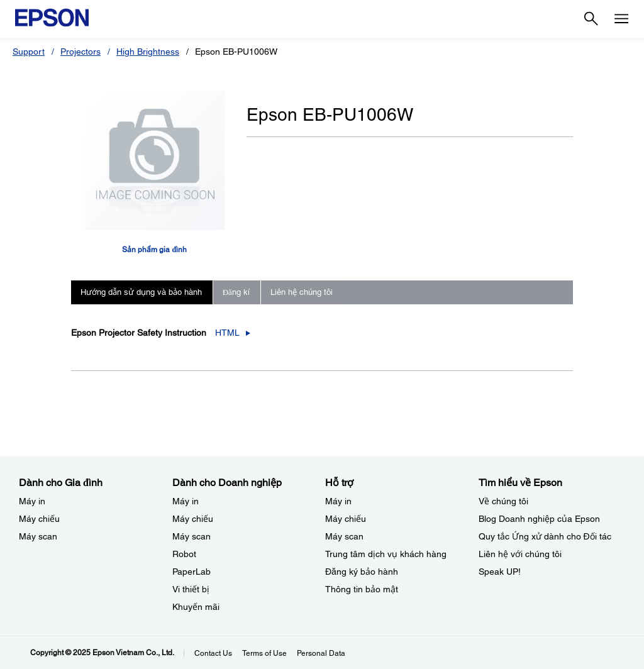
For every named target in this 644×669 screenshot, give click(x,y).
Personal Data (321, 653)
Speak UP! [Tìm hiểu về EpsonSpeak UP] (500, 572)
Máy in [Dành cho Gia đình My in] (32, 501)
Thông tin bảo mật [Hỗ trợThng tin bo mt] (362, 589)
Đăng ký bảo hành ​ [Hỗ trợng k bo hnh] (363, 572)
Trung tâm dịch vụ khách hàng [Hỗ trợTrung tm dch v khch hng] (386, 554)
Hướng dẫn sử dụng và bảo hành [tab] (141, 292)
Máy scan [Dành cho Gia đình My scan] (38, 536)
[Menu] (621, 19)
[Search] (591, 19)
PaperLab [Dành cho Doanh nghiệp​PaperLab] (192, 572)
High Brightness (148, 52)
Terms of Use (264, 653)
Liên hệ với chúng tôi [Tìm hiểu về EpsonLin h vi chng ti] (520, 554)
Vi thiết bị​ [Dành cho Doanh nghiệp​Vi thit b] (191, 589)
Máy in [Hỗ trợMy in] (338, 501)
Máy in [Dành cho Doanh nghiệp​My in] (186, 501)
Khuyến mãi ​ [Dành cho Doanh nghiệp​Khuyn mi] (197, 607)
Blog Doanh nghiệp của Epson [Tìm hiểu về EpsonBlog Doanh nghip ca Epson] (539, 519)
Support (29, 52)
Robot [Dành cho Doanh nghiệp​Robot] (184, 554)
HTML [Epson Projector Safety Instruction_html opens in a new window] (227, 333)
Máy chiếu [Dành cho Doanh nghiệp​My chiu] (193, 519)
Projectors (80, 52)
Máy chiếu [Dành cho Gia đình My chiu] (39, 519)
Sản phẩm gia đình (154, 250)
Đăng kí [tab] (236, 292)
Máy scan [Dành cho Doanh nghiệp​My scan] (192, 536)
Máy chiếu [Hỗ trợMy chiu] (346, 519)
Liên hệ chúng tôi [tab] (302, 292)
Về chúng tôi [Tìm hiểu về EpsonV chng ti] (503, 501)
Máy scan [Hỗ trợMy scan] (344, 536)
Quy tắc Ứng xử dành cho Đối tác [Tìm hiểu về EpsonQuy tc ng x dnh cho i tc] (545, 536)
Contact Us (213, 653)
